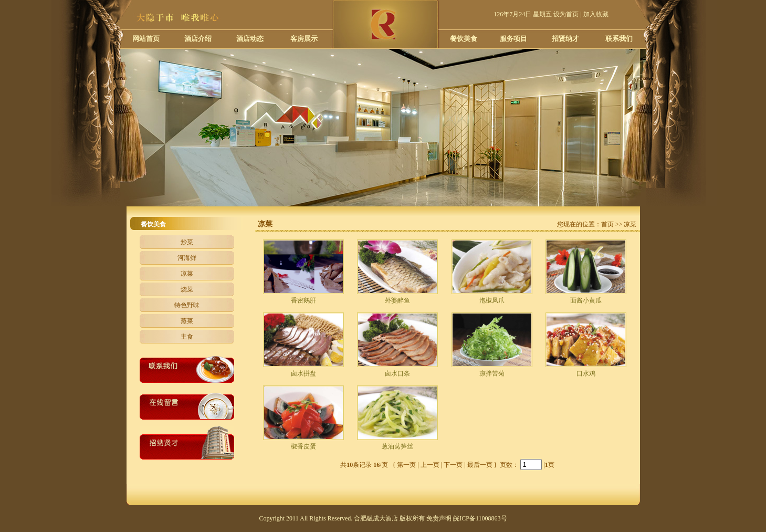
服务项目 (513, 39)
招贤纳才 (565, 39)
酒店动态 (250, 39)
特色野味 (187, 305)
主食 (187, 337)
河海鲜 (187, 258)
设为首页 (566, 14)
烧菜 (187, 289)
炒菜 (187, 242)
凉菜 (187, 274)
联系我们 (619, 39)
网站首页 (146, 39)
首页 (607, 224)
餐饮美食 (464, 39)
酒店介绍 (198, 39)
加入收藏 (596, 14)
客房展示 (304, 39)
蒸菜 (187, 321)
